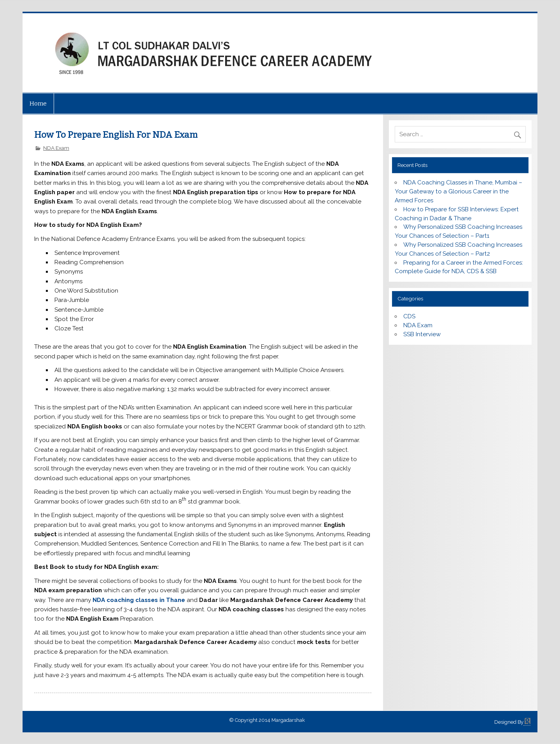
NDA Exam (56, 148)
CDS (409, 316)
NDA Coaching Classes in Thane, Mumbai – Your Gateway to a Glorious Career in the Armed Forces (458, 191)
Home (38, 104)
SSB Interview (422, 334)
